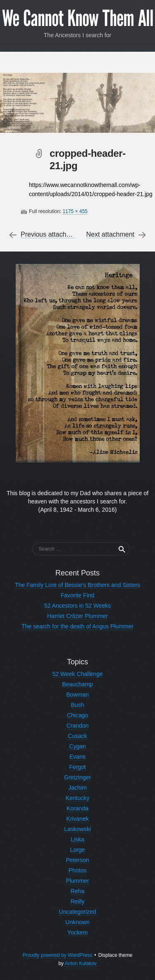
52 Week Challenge (78, 674)
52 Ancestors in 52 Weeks (78, 606)
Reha (77, 891)
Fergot (77, 767)
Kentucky (78, 798)
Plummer (77, 881)
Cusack (77, 736)
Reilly (77, 901)
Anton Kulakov (80, 963)
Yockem (77, 932)
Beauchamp (77, 684)
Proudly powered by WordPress (58, 955)
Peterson (77, 860)
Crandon (78, 726)
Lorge (78, 850)
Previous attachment (51, 235)
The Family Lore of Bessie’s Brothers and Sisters (77, 585)
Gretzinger (77, 777)
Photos (78, 870)
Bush (78, 705)
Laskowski (77, 829)
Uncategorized (77, 912)
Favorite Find (78, 595)
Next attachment (111, 235)
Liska (77, 839)
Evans (77, 757)
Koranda (77, 808)
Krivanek (77, 819)
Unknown (77, 922)
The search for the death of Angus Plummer (77, 626)
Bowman (77, 695)
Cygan (77, 746)
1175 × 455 (75, 211)
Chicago (77, 715)
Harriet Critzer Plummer (77, 616)
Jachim (77, 788)
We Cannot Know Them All (78, 19)
